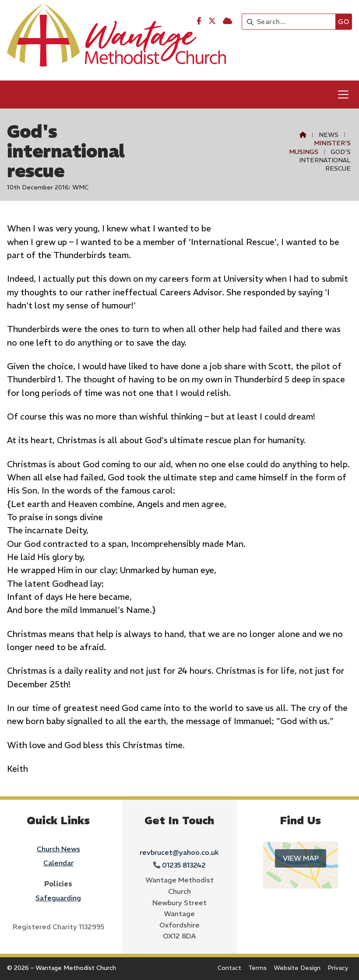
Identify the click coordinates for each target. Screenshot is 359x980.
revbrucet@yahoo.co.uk (179, 852)
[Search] (291, 22)
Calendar (58, 863)
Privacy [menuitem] (338, 968)
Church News (58, 849)
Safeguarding (58, 898)
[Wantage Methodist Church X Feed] (212, 21)
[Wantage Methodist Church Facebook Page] (199, 21)
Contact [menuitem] (229, 968)
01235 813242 (184, 865)
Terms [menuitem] (257, 968)
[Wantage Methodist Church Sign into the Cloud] (227, 21)
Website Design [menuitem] (297, 968)
